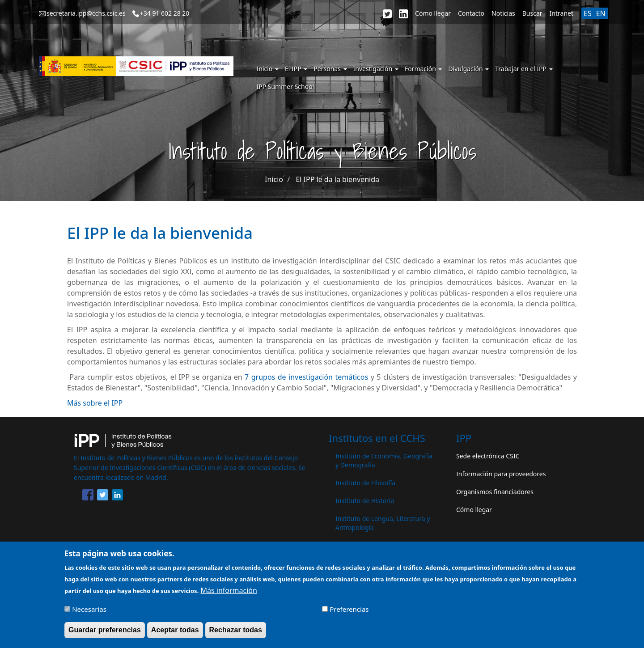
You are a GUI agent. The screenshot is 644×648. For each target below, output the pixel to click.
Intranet (561, 13)
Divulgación (468, 69)
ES (588, 13)
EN (601, 13)
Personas (330, 69)
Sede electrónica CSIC (488, 456)
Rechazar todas (236, 634)
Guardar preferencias (105, 634)
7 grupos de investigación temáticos (306, 377)
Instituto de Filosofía (365, 483)
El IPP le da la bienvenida (337, 179)
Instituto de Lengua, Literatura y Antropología (383, 523)
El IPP (296, 69)
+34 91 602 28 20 (165, 13)
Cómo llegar (433, 13)
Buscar (532, 13)
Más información (229, 594)
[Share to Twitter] (103, 496)
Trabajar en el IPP (524, 69)
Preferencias (349, 613)
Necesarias (89, 613)
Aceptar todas (175, 634)
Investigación (376, 69)
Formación (424, 69)
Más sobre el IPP (95, 403)
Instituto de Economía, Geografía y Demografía (384, 460)
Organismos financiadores (495, 492)
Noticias (503, 13)
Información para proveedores (501, 474)
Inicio (268, 69)
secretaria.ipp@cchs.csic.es (86, 13)
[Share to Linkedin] (117, 496)
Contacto (471, 13)
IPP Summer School (286, 87)
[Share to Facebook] (88, 496)
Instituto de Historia (365, 501)
